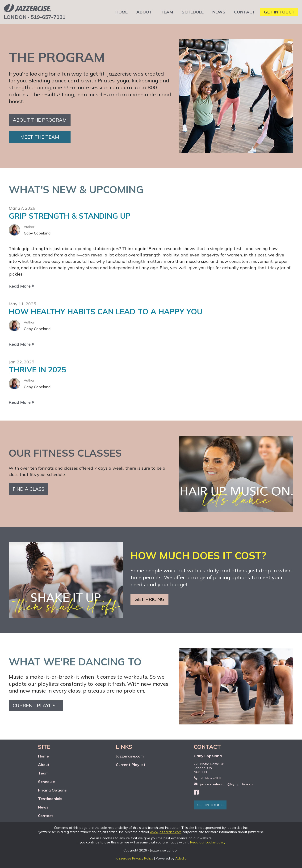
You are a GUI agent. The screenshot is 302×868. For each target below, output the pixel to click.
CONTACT (245, 12)
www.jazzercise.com (166, 832)
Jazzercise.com (130, 756)
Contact (46, 816)
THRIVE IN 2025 (37, 370)
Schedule (46, 782)
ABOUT (144, 12)
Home (43, 756)
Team (43, 773)
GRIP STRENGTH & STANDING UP (70, 216)
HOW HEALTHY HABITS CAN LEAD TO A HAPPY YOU (106, 311)
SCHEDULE (193, 12)
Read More (21, 286)
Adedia (181, 858)
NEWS (219, 12)
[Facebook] (196, 792)
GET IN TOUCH (279, 12)
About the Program (40, 120)
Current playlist (36, 705)
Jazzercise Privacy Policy (134, 858)
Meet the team (40, 137)
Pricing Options (52, 790)
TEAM (167, 12)
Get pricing (149, 599)
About (44, 765)
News (43, 807)
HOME (122, 12)
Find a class (29, 489)
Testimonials (50, 799)
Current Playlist (131, 765)
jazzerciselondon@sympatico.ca (226, 784)
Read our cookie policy (208, 842)
